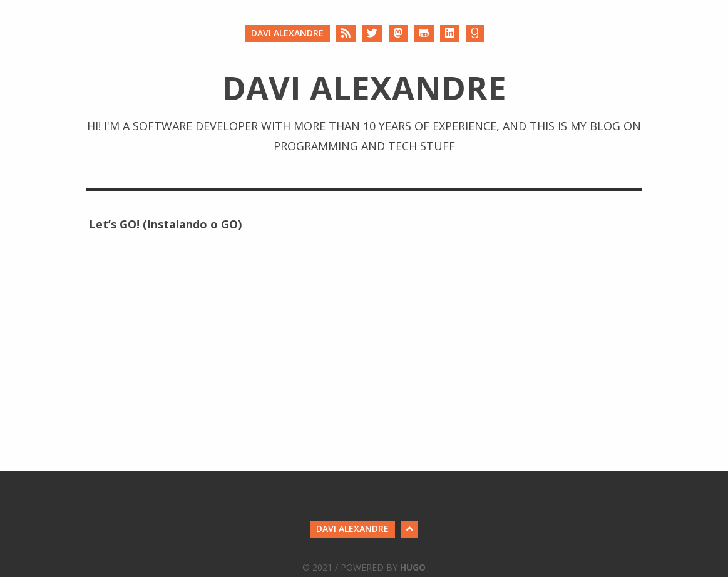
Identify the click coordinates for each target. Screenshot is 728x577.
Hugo (413, 567)
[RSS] (346, 33)
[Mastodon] (398, 33)
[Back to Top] (410, 529)
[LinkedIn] (450, 33)
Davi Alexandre (287, 33)
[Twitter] (372, 33)
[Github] (424, 33)
